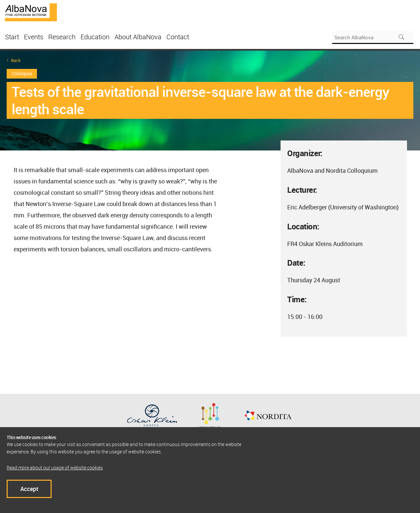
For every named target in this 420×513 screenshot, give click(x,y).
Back (16, 60)
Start (12, 37)
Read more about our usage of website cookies (55, 468)
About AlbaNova (138, 37)
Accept (29, 489)
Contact (178, 37)
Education (95, 37)
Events (34, 37)
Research (62, 37)
